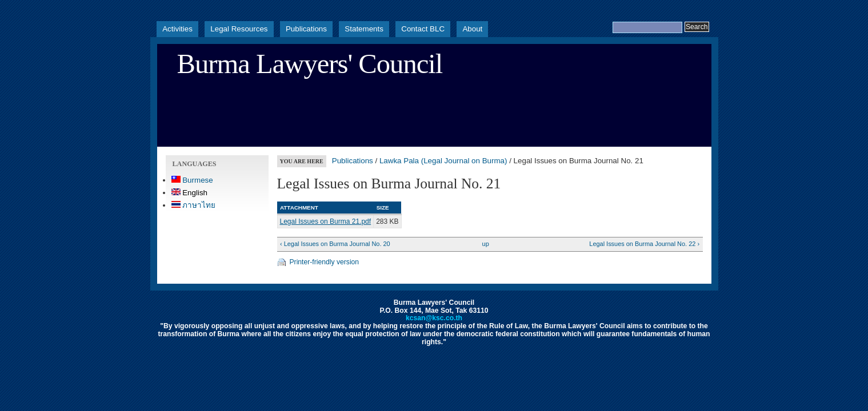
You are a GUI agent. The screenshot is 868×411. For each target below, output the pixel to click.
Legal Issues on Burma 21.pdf (326, 221)
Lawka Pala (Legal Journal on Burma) (443, 161)
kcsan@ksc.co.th (434, 318)
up (486, 244)
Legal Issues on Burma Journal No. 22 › (644, 244)
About (472, 29)
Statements (364, 29)
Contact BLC (423, 29)
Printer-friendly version (325, 262)
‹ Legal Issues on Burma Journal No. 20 (335, 244)
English (190, 193)
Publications (306, 29)
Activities (177, 29)
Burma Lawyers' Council (310, 64)
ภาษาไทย (194, 205)
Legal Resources (239, 29)
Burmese (192, 180)
